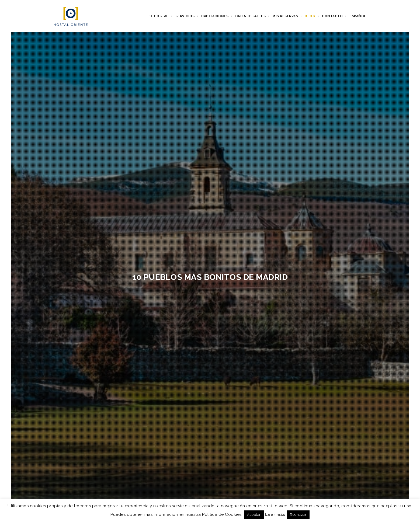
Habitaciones (215, 16)
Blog (310, 16)
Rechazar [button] (298, 515)
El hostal (159, 16)
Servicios (185, 16)
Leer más (275, 514)
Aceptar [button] (254, 515)
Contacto (332, 16)
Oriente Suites (250, 16)
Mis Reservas (285, 16)
